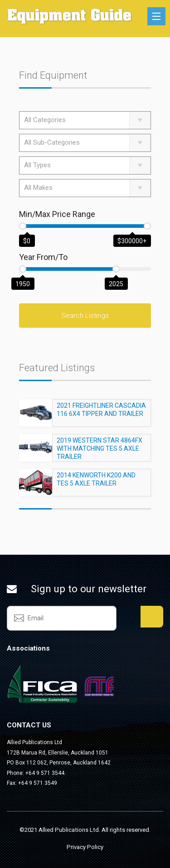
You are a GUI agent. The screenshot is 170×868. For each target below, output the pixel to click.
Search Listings (85, 316)
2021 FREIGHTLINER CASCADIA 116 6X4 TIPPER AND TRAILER (101, 414)
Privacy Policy (85, 847)
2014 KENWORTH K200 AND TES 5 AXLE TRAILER (96, 483)
